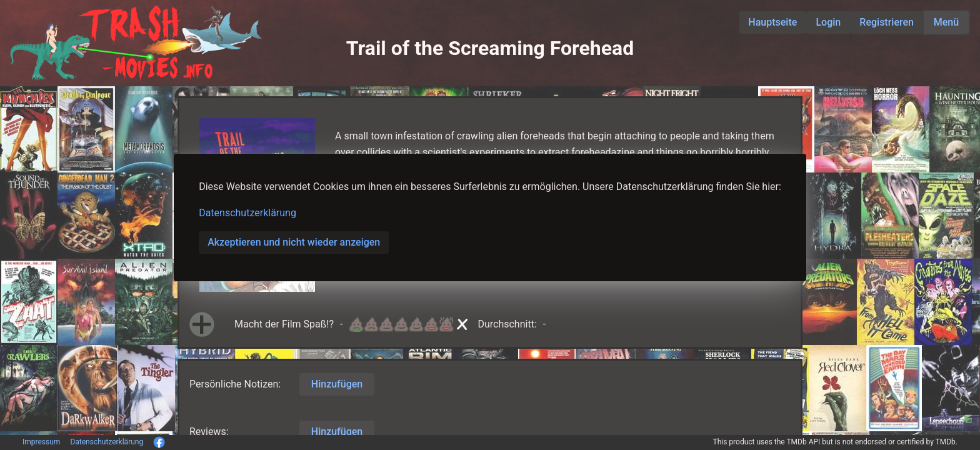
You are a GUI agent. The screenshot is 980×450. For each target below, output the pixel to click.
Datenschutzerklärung (247, 213)
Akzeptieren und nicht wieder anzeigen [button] (294, 242)
